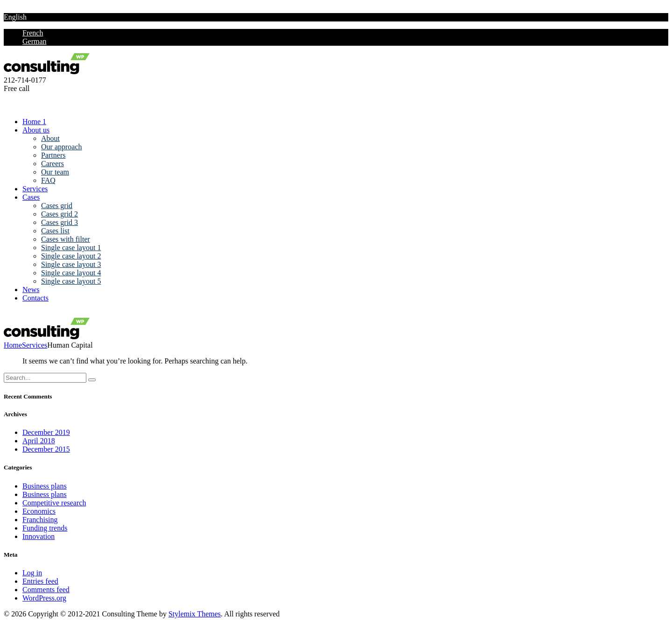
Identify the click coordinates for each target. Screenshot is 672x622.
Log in (32, 573)
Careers (52, 164)
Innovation (38, 536)
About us (36, 130)
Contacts (35, 298)
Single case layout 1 (71, 248)
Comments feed (46, 590)
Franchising (40, 520)
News (31, 290)
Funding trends (45, 528)
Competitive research (54, 503)
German (35, 41)
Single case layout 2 (71, 256)
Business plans (45, 486)
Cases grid (57, 206)
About (50, 138)
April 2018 (39, 441)
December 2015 (46, 449)
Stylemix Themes (195, 614)
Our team (55, 172)
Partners (53, 155)
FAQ (48, 180)
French (33, 33)
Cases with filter (66, 239)
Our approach (62, 147)
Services (35, 189)
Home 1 (34, 122)
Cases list (55, 231)
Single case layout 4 (71, 273)
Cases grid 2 (59, 214)
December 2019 (46, 432)
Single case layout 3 (71, 264)
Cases (31, 197)
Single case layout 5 (71, 281)
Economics (39, 511)
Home (13, 345)
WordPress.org (44, 598)
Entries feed (40, 581)
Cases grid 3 (59, 222)
